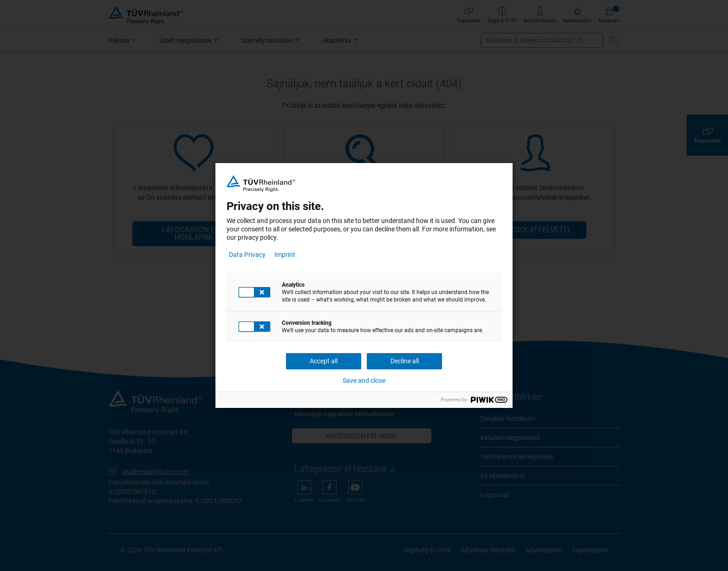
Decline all (405, 361)
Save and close (364, 381)
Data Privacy (247, 255)
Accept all (324, 361)
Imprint (285, 255)
